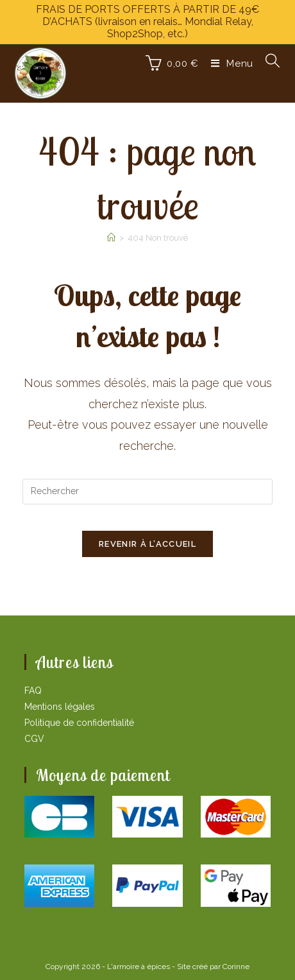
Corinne (236, 967)
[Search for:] (268, 64)
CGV (34, 739)
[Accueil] (111, 238)
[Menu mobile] (229, 64)
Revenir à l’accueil (147, 544)
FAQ (33, 691)
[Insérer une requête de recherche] (147, 492)
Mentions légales (60, 707)
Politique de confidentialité (79, 723)
